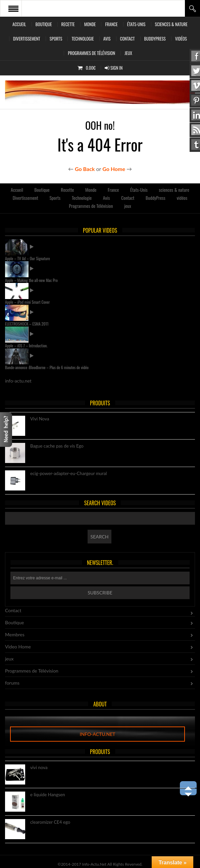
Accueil (19, 24)
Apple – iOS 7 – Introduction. (26, 345)
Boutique (44, 24)
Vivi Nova (40, 419)
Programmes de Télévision (91, 53)
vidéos (181, 39)
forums (12, 683)
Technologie (83, 39)
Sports (56, 39)
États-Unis (136, 24)
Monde (90, 24)
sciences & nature (171, 24)
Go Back (85, 169)
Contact (128, 39)
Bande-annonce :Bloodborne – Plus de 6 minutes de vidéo (47, 367)
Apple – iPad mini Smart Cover (27, 302)
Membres (15, 634)
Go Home (114, 169)
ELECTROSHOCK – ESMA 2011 (27, 324)
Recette (68, 24)
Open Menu (13, 8)
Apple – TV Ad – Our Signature (28, 258)
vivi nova (39, 768)
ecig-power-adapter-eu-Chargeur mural (69, 474)
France (111, 24)
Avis (107, 39)
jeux (128, 53)
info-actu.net (97, 734)
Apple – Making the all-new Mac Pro (31, 280)
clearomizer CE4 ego (50, 822)
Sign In (114, 68)
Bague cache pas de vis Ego (57, 446)
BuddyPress (155, 39)
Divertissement (27, 39)
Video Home (18, 647)
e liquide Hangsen (48, 795)
